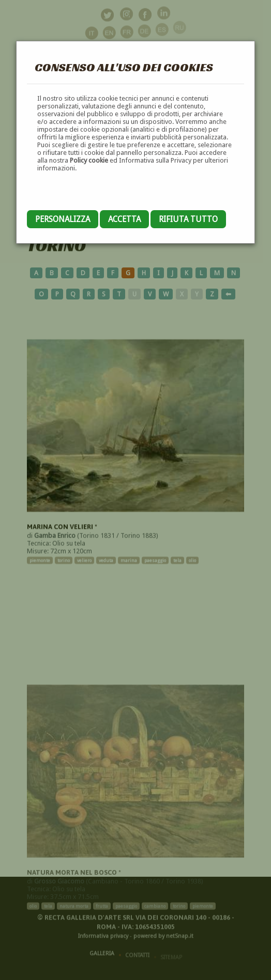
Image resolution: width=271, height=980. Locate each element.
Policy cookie (89, 160)
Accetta (124, 219)
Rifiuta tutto (188, 219)
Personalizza (63, 219)
